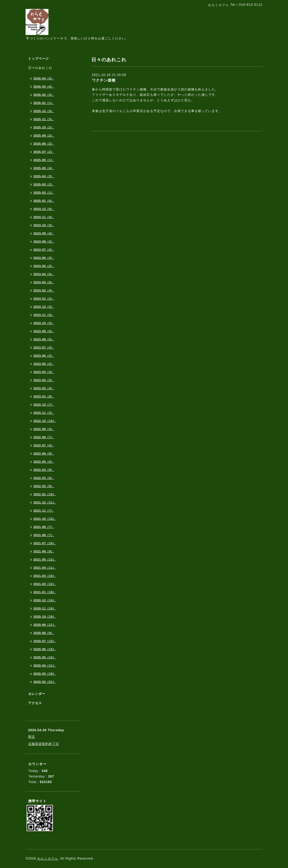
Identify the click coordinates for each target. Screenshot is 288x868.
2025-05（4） (44, 168)
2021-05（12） (45, 559)
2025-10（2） (44, 127)
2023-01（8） (44, 396)
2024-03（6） (44, 282)
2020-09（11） (45, 625)
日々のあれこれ (40, 68)
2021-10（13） (45, 519)
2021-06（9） (44, 551)
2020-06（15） (45, 649)
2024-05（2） (44, 266)
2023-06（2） (44, 356)
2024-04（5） (44, 274)
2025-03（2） (44, 184)
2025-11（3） (44, 119)
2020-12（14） (45, 600)
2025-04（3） (44, 176)
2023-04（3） (44, 372)
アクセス (35, 703)
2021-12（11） (45, 502)
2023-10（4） (44, 323)
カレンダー (37, 694)
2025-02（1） (44, 193)
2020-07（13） (45, 641)
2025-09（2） (44, 135)
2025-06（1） (44, 160)
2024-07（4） (44, 250)
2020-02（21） (45, 682)
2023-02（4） (44, 388)
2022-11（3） (44, 413)
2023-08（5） (44, 339)
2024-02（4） (44, 290)
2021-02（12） (45, 584)
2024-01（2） (44, 299)
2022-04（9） (44, 470)
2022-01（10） (45, 494)
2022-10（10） (45, 421)
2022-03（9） (44, 478)
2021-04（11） (45, 568)
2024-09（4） (44, 233)
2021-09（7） (44, 527)
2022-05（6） (44, 462)
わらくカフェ (48, 859)
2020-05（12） (45, 657)
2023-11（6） (44, 315)
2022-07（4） (44, 445)
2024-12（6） (44, 209)
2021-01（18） (45, 592)
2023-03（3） (44, 380)
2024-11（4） (44, 217)
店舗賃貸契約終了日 (44, 744)
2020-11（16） (45, 608)
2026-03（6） (44, 87)
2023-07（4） (44, 347)
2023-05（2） (44, 364)
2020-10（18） (45, 617)
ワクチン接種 (104, 80)
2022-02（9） (44, 486)
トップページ (38, 59)
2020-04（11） (45, 665)
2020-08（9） (44, 633)
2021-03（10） (45, 576)
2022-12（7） (44, 405)
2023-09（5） (44, 331)
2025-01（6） (44, 201)
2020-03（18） (45, 674)
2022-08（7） (44, 437)
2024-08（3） (44, 241)
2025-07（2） (44, 152)
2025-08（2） (44, 144)
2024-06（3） (44, 258)
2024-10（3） (44, 225)
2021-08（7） (44, 535)
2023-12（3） (44, 307)
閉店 (32, 737)
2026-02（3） (44, 95)
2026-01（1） (44, 103)
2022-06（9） (44, 453)
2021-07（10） (45, 543)
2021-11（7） (44, 511)
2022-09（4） (44, 429)
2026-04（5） (44, 78)
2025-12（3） (44, 111)
